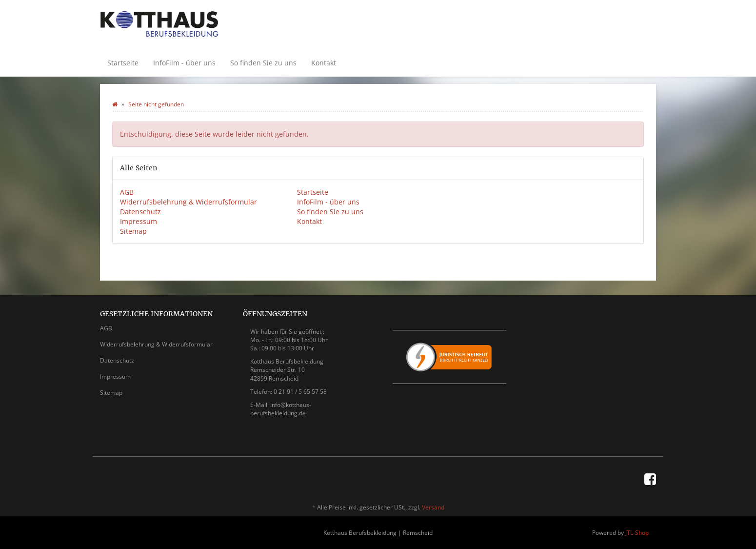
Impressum (139, 221)
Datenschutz (140, 212)
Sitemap (133, 231)
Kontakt (324, 63)
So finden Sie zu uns (263, 63)
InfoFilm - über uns (184, 63)
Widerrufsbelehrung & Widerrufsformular (189, 202)
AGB (127, 192)
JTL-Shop (637, 533)
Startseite (123, 63)
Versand (433, 507)
